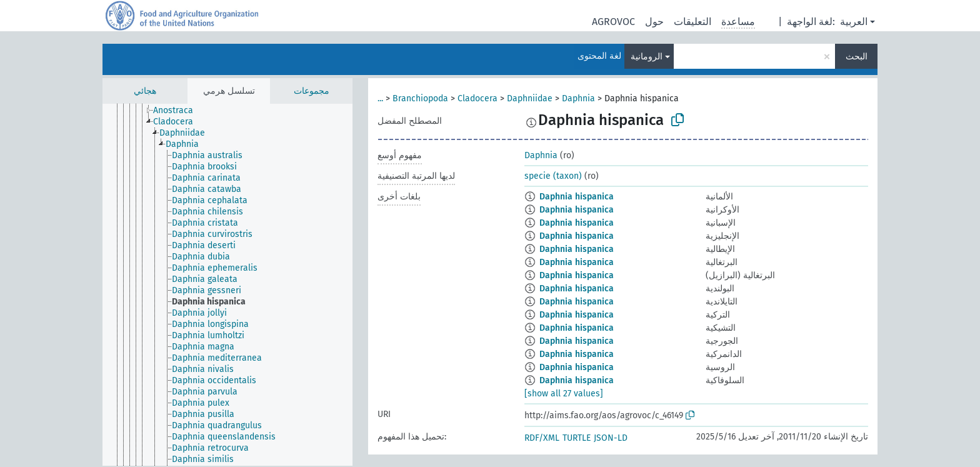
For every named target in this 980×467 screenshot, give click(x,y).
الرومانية (647, 57)
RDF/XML (542, 438)
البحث (857, 57)
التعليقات (692, 22)
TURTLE (577, 438)
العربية (854, 22)
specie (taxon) (553, 176)
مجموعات (312, 91)
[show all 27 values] (564, 394)
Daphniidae (530, 98)
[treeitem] (178, 111)
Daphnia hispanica (577, 197)
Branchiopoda (420, 98)
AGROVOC (613, 22)
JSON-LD (611, 438)
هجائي (145, 91)
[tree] (227, 285)
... (380, 98)
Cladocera (477, 98)
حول (654, 22)
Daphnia (578, 98)
